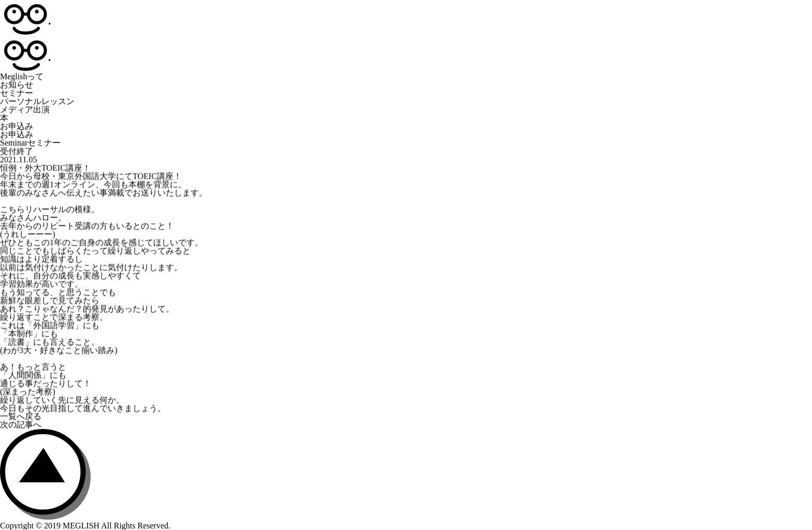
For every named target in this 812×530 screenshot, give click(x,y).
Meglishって (22, 76)
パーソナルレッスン (37, 101)
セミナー (17, 93)
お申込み (17, 126)
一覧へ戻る (21, 416)
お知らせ (17, 85)
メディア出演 (25, 110)
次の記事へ (21, 425)
